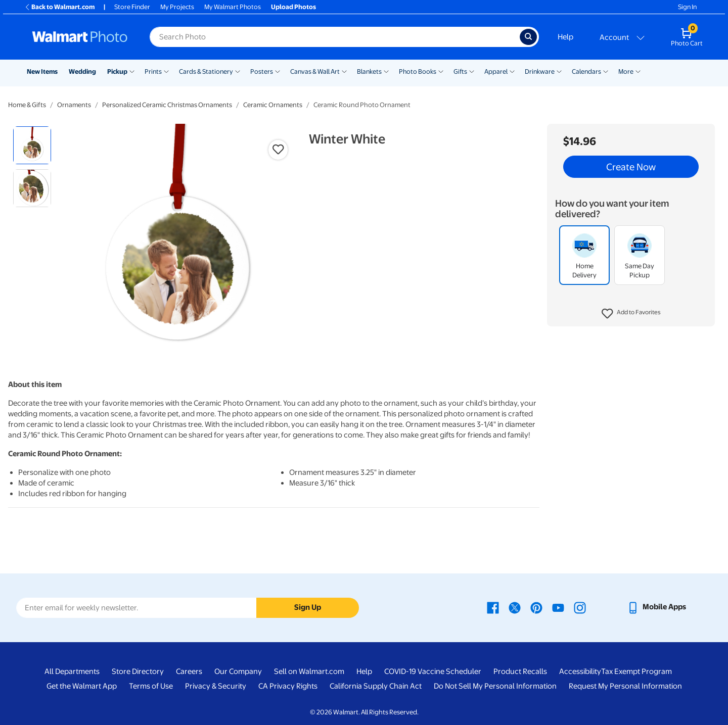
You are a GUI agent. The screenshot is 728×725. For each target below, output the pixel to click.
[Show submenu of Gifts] (472, 71)
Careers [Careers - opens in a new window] (189, 671)
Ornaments (74, 105)
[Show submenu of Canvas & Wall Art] (344, 71)
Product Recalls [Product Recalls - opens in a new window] (520, 671)
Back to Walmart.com (59, 7)
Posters (262, 71)
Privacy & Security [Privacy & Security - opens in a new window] (216, 686)
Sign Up (308, 607)
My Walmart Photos (233, 7)
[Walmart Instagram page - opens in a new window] (580, 607)
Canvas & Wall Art (315, 71)
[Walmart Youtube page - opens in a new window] (558, 607)
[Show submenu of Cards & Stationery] (238, 71)
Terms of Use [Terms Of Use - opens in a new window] (151, 686)
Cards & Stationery (206, 71)
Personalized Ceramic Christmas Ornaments (167, 105)
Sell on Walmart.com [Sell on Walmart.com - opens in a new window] (309, 671)
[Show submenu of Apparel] (512, 71)
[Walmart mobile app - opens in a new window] (656, 607)
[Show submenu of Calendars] (606, 71)
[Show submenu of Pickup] (132, 71)
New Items (42, 71)
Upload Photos (293, 7)
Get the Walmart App (82, 686)
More (626, 71)
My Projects (177, 7)
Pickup (117, 71)
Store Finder (132, 7)
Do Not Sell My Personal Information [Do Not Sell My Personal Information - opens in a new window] (495, 686)
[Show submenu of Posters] (278, 71)
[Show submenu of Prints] (166, 71)
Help (565, 37)
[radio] (32, 145)
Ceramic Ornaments (273, 105)
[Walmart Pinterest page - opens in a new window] (536, 607)
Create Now (631, 167)
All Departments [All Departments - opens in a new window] (72, 671)
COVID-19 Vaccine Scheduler (433, 671)
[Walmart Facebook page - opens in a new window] (493, 607)
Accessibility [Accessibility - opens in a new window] (580, 671)
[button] (631, 314)
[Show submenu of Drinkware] (559, 71)
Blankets (369, 71)
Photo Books (418, 71)
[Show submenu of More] (638, 71)
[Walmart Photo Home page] (80, 37)
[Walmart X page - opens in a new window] (515, 607)
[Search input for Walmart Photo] (335, 37)
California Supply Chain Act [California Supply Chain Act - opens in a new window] (376, 686)
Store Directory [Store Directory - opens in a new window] (138, 671)
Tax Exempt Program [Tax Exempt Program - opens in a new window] (636, 671)
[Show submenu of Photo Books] (441, 71)
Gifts (460, 71)
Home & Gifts (27, 105)
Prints (153, 71)
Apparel (496, 71)
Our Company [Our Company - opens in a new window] (238, 671)
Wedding (82, 71)
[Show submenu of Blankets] (386, 71)
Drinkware (540, 71)
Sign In (687, 7)
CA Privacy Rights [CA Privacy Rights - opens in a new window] (288, 686)
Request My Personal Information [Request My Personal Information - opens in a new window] (625, 686)
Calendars (586, 71)
